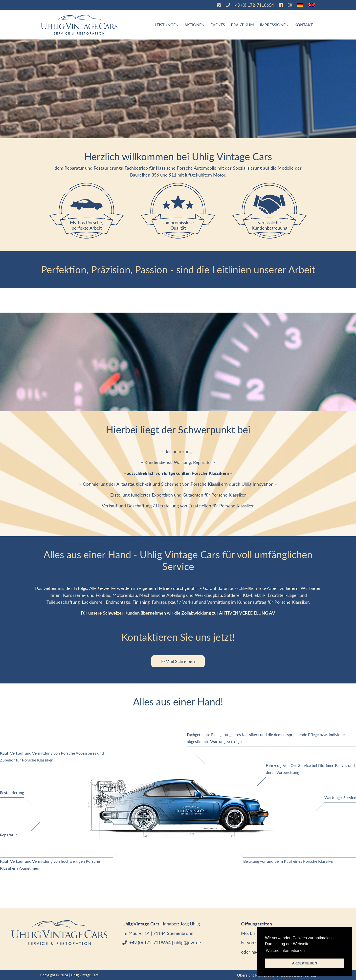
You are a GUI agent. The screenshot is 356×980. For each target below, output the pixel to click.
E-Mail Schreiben (178, 661)
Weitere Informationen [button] (285, 950)
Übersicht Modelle (253, 975)
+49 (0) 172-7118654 (253, 5)
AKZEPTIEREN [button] (305, 963)
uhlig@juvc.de (188, 942)
